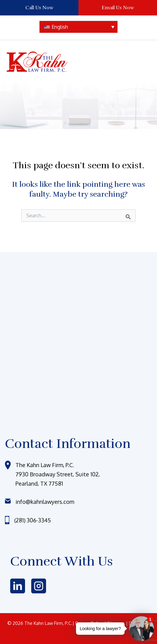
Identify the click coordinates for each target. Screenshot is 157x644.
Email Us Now (118, 8)
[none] (78, 27)
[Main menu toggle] (138, 62)
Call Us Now (39, 8)
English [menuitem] (60, 27)
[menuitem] (78, 27)
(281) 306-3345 (33, 520)
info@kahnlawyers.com (45, 502)
